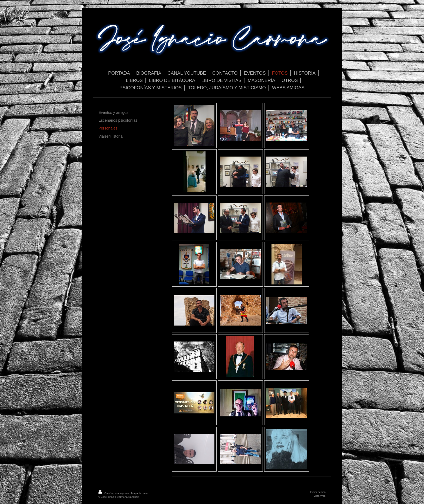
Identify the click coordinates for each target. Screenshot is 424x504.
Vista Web (320, 496)
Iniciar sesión (318, 492)
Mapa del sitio (139, 493)
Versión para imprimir (114, 493)
